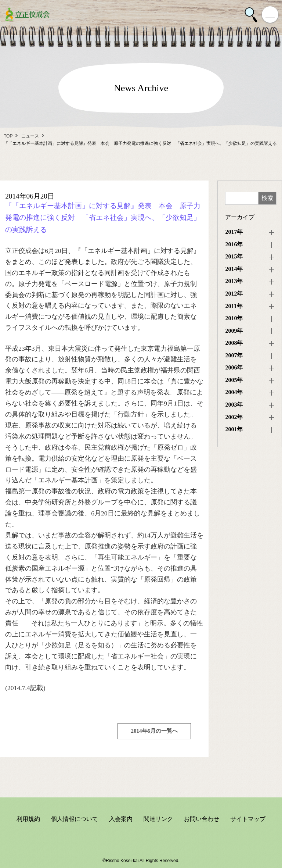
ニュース (30, 136)
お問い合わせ (202, 819)
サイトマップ (248, 819)
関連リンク (158, 819)
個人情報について (75, 819)
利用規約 (28, 819)
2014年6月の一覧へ (155, 731)
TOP (8, 136)
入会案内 (121, 819)
